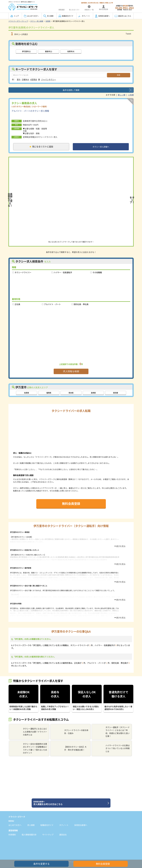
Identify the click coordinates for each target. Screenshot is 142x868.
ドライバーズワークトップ (18, 21)
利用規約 (12, 831)
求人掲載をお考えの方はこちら (70, 799)
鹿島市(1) (49, 51)
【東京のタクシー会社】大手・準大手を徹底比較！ (69, 744)
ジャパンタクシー (49, 79)
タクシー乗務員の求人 (24, 103)
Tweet (128, 34)
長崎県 (93, 393)
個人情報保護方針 (29, 831)
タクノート (86, 16)
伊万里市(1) (26, 51)
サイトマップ (48, 831)
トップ (16, 16)
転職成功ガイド (68, 16)
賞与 (19, 79)
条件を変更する (41, 864)
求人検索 (50, 16)
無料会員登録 (71, 504)
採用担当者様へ (104, 16)
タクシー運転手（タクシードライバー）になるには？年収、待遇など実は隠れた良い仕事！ (112, 728)
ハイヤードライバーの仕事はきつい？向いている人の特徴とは (112, 744)
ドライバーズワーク (17, 813)
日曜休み (25, 79)
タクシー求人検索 (37, 21)
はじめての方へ (33, 16)
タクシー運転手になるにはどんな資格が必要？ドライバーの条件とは (29, 728)
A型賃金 (34, 79)
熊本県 (71, 393)
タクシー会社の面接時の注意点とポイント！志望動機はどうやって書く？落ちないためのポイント (29, 744)
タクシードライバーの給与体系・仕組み (70, 728)
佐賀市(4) (71, 51)
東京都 (116, 393)
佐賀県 (48, 21)
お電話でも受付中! (124, 8)
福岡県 (49, 393)
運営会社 (63, 831)
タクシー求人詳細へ (101, 147)
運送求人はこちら (125, 16)
